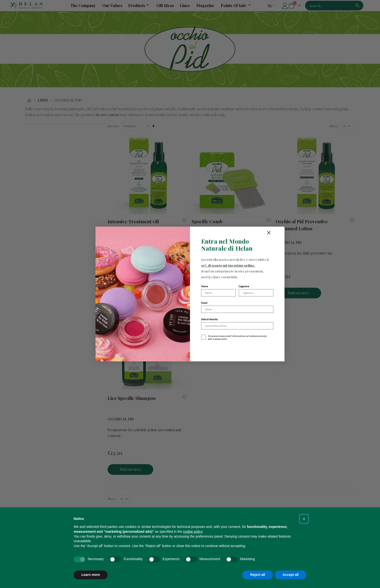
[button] (304, 519)
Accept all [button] (291, 575)
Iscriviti (237, 350)
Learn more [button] (91, 575)
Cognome (244, 286)
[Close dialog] (287, 233)
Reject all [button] (257, 575)
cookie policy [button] (193, 532)
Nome (205, 286)
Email (204, 303)
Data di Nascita (209, 319)
